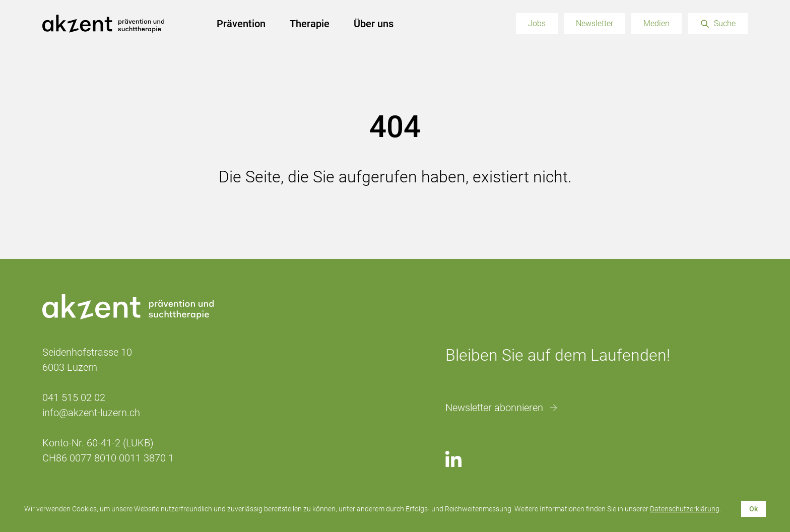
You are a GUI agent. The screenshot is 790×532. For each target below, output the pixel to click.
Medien (656, 23)
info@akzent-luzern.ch (91, 413)
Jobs (537, 23)
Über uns (374, 24)
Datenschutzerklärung (685, 509)
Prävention (241, 24)
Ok (753, 509)
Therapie (310, 24)
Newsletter (595, 23)
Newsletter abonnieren (494, 408)
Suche (725, 23)
